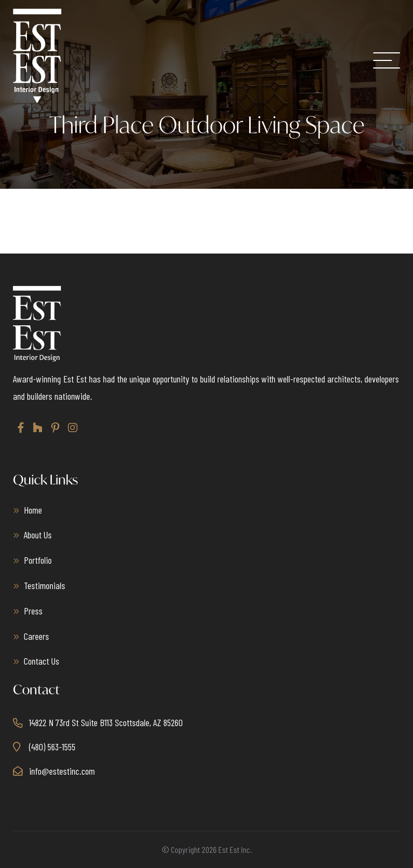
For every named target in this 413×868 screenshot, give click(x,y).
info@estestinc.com (62, 771)
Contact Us (42, 661)
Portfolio (38, 560)
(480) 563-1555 (52, 747)
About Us (38, 535)
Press (33, 611)
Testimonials (44, 585)
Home (33, 510)
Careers (36, 636)
